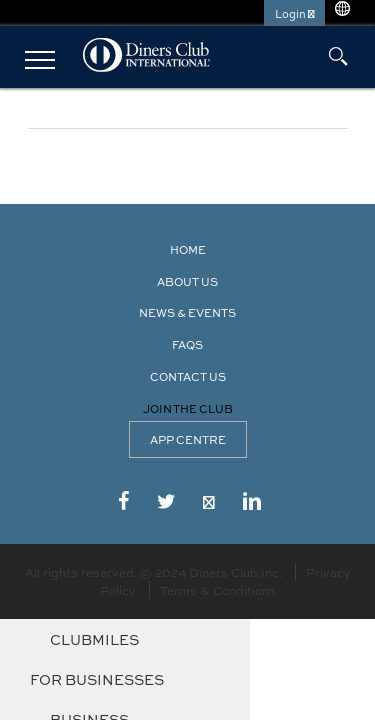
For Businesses (97, 679)
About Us (187, 281)
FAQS (187, 344)
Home (188, 249)
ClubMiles (94, 639)
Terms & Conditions (218, 590)
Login (294, 13)
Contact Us (188, 376)
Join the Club (188, 408)
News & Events (187, 312)
